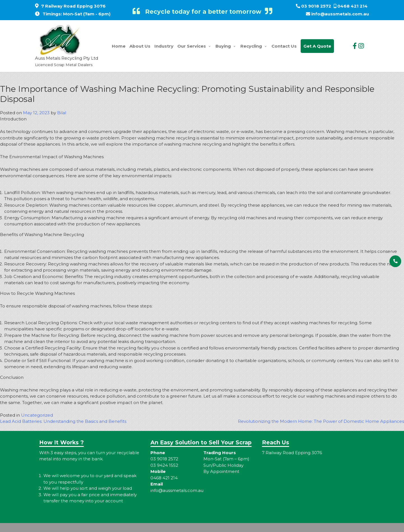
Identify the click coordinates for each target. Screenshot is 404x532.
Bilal (62, 113)
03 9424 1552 (164, 465)
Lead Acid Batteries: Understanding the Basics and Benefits (63, 421)
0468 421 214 (352, 6)
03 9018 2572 (316, 6)
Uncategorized (37, 415)
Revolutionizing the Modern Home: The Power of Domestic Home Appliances (321, 421)
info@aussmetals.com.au (340, 14)
